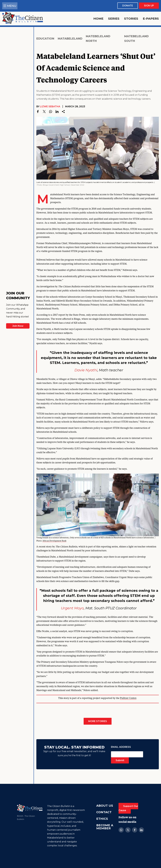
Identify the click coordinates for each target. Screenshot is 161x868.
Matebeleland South (136, 39)
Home (98, 19)
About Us (105, 806)
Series (114, 19)
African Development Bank (54, 541)
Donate (128, 6)
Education (45, 39)
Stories (131, 19)
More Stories (98, 721)
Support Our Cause (128, 808)
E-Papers (151, 19)
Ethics (102, 819)
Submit (120, 760)
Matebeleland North (98, 39)
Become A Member (105, 827)
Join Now (18, 326)
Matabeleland (70, 39)
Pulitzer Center (128, 698)
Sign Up (149, 6)
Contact (104, 812)
